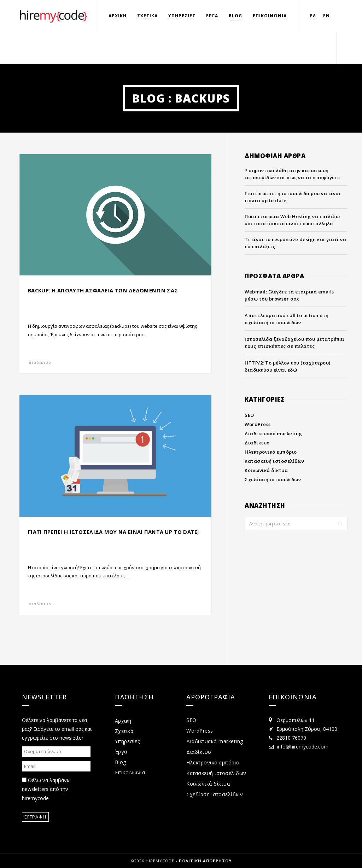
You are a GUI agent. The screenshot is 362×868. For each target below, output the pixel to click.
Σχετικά (124, 731)
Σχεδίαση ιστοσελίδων (273, 479)
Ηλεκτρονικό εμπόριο (271, 452)
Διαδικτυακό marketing (273, 433)
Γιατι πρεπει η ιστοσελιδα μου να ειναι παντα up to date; (114, 532)
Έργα (121, 752)
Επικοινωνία (130, 772)
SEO (249, 415)
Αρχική (123, 721)
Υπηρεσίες (127, 741)
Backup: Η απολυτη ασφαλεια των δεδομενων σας (104, 290)
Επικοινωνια (270, 16)
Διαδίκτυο (40, 362)
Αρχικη (118, 16)
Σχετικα (147, 16)
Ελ (313, 16)
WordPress (258, 424)
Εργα (212, 16)
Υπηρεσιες (182, 16)
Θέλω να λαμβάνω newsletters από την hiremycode (46, 789)
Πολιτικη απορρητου (205, 861)
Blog (235, 16)
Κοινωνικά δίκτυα (266, 470)
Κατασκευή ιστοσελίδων (275, 461)
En (326, 16)
